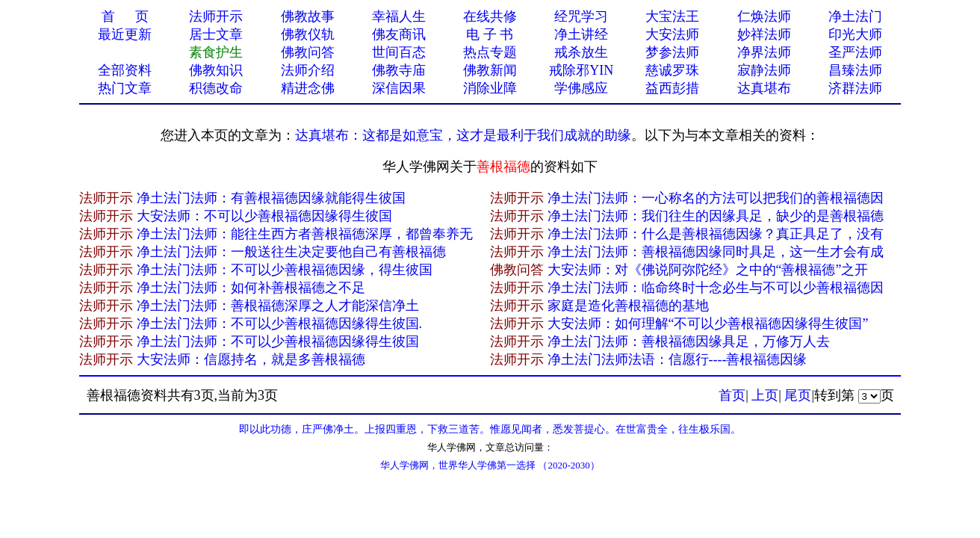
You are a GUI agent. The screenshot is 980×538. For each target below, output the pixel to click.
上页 (765, 395)
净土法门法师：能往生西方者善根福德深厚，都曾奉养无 (305, 234)
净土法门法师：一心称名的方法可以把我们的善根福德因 (716, 198)
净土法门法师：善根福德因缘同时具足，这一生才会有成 (716, 252)
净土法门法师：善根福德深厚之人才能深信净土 (278, 306)
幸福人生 (399, 16)
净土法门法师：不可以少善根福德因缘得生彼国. (280, 324)
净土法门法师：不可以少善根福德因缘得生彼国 (278, 341)
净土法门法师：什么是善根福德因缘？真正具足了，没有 (716, 234)
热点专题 (490, 52)
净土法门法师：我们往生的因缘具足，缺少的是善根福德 (716, 216)
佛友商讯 (399, 34)
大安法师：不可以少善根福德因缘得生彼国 (264, 216)
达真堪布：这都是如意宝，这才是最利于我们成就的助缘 (463, 135)
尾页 (798, 395)
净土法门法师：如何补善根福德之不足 (251, 288)
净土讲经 (581, 34)
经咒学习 (581, 16)
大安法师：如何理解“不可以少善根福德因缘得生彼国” (708, 324)
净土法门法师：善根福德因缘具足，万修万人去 (689, 341)
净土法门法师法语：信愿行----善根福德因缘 (677, 359)
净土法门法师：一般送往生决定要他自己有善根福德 (291, 252)
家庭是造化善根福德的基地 (628, 306)
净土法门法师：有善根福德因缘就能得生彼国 (271, 198)
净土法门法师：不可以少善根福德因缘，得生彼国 (285, 270)
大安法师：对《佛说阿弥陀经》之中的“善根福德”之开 (708, 270)
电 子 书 (490, 34)
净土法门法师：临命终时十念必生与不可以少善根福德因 (716, 288)
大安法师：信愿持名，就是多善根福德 (251, 359)
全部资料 (125, 70)
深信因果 (399, 88)
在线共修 (490, 16)
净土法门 (855, 16)
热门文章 (125, 88)
